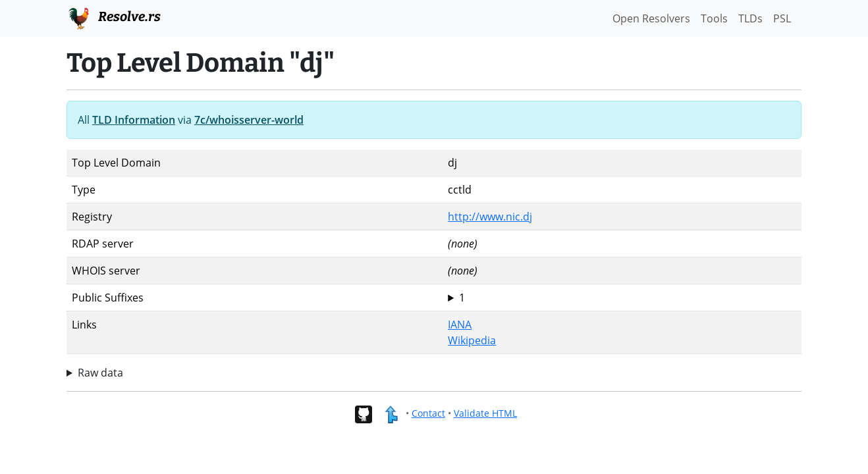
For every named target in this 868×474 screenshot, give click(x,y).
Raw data (100, 373)
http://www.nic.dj (490, 217)
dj (622, 298)
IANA (460, 325)
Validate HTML (485, 413)
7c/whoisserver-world (249, 120)
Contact (428, 413)
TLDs (750, 18)
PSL (782, 18)
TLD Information (134, 120)
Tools (714, 18)
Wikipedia (472, 340)
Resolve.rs (114, 17)
